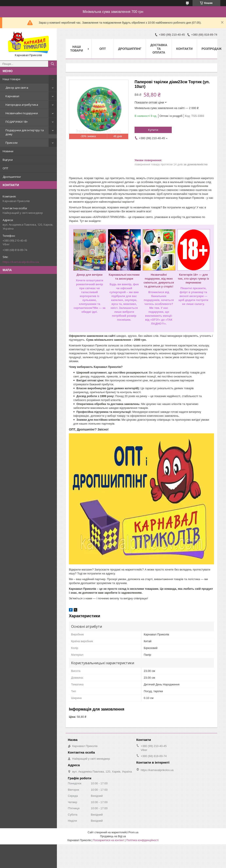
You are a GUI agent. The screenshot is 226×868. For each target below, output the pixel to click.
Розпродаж (211, 49)
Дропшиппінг (12, 177)
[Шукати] (53, 64)
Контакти (184, 49)
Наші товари (11, 79)
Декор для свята (17, 88)
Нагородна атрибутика (22, 105)
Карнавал (12, 96)
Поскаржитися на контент (109, 840)
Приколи (11, 143)
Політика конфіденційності (142, 840)
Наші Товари (77, 49)
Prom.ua (133, 832)
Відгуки (8, 160)
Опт (103, 49)
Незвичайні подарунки (22, 113)
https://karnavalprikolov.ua (21, 262)
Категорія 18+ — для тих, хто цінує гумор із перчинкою (193, 279)
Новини (8, 151)
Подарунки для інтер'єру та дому (25, 132)
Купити (153, 130)
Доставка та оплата (159, 49)
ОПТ (5, 168)
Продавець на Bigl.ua (113, 836)
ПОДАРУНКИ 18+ (17, 122)
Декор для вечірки (90, 275)
